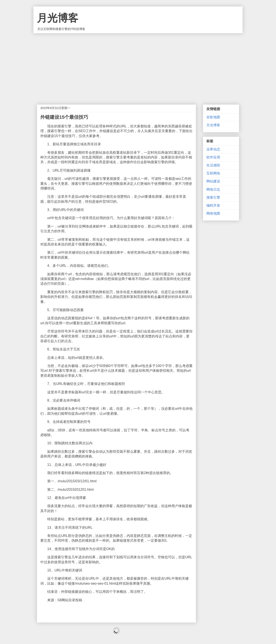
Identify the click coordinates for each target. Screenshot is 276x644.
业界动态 (213, 149)
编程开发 (213, 205)
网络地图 (213, 213)
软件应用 (213, 157)
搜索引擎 (213, 197)
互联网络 (213, 173)
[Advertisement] (138, 66)
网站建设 (213, 181)
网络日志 (213, 189)
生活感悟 (213, 165)
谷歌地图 (213, 117)
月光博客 (58, 18)
